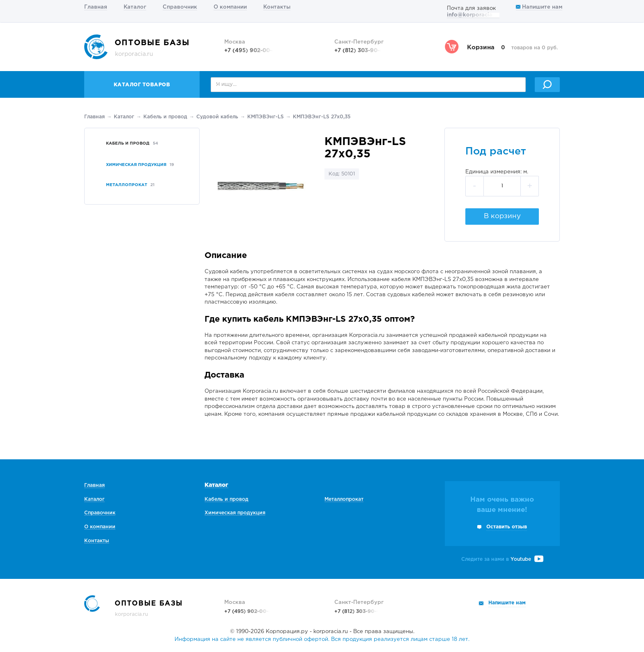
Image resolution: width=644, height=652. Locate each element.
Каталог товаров (142, 85)
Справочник (180, 7)
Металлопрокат (344, 499)
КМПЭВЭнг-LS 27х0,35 (322, 117)
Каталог (135, 7)
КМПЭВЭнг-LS (266, 117)
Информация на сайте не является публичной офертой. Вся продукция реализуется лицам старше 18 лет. (322, 639)
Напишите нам (539, 7)
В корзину (502, 216)
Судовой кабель (217, 117)
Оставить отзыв (507, 527)
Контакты (277, 7)
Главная (96, 7)
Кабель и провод (165, 117)
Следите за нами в (502, 559)
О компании (230, 7)
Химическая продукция (235, 513)
